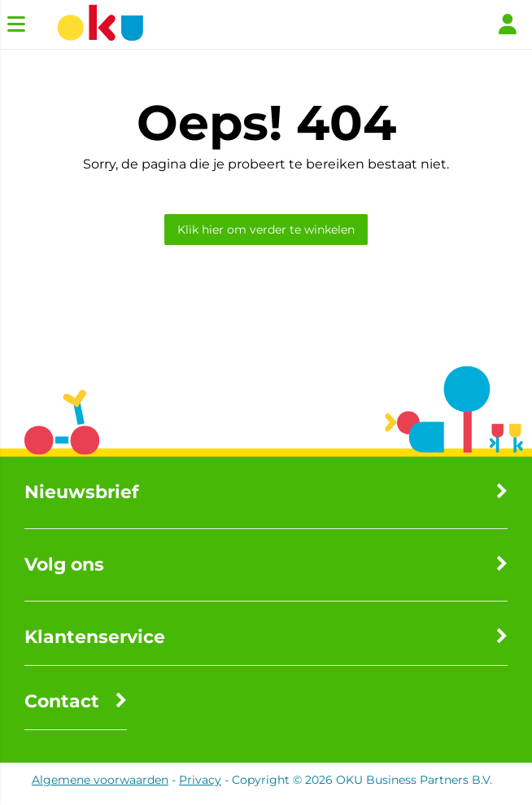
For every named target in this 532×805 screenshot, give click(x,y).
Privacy (200, 780)
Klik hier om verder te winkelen (266, 230)
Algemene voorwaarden (100, 780)
